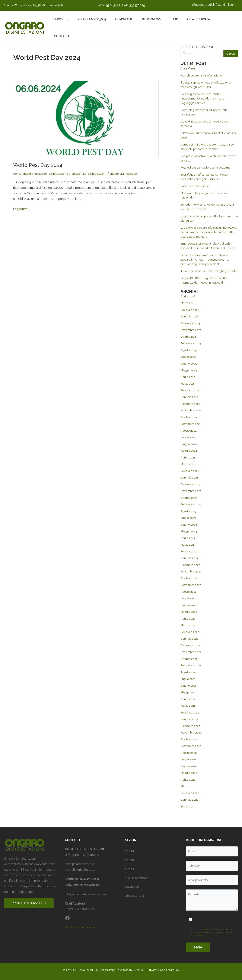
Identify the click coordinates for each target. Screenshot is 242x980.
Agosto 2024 (189, 440)
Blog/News (155, 19)
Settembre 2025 (192, 352)
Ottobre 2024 (190, 426)
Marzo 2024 (189, 473)
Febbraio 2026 (190, 319)
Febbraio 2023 (190, 560)
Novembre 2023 (192, 500)
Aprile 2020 (188, 788)
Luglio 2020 (189, 768)
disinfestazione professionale (72, 174)
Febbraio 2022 (190, 641)
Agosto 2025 (189, 359)
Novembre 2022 (192, 580)
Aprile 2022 (188, 627)
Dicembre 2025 (191, 332)
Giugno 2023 (189, 533)
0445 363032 (111, 5)
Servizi (61, 19)
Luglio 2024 (189, 446)
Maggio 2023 (189, 540)
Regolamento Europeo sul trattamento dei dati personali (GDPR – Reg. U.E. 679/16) (213, 932)
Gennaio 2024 (190, 486)
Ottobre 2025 (190, 346)
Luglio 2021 (188, 688)
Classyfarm (189, 68)
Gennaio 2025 (190, 406)
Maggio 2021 (189, 701)
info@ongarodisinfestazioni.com (214, 5)
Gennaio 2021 (190, 728)
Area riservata (204, 19)
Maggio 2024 (190, 460)
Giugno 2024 (189, 453)
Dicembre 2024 (191, 413)
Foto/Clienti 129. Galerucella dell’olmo (207, 167)
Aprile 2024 (188, 466)
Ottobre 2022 (190, 587)
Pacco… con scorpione (196, 186)
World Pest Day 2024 (40, 165)
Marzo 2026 (189, 312)
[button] (66, 19)
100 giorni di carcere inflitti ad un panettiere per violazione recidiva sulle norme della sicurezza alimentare (207, 232)
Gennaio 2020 (190, 808)
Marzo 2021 (188, 715)
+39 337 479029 (90, 883)
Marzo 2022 (188, 634)
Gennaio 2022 (190, 647)
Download (126, 19)
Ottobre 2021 (190, 668)
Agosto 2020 (189, 762)
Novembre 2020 (192, 741)
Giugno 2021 (189, 695)
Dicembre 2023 (191, 493)
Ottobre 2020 (190, 748)
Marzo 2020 (189, 795)
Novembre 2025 (192, 339)
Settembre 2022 (192, 594)
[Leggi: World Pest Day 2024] (86, 119)
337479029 (137, 5)
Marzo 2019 (188, 815)
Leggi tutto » (22, 208)
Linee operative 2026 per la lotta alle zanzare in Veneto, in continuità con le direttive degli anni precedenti (207, 264)
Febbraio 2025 (190, 399)
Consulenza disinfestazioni (32, 174)
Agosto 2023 (189, 520)
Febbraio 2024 (190, 480)
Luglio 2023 (188, 527)
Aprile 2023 (188, 547)
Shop (178, 19)
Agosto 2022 (189, 601)
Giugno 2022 (189, 614)
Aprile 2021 (188, 708)
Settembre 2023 (192, 513)
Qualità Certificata (138, 876)
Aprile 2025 (188, 386)
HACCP (130, 867)
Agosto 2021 (189, 681)
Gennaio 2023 (190, 567)
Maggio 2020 (190, 782)
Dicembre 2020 (191, 735)
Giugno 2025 (189, 372)
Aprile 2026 (188, 305)
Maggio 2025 (190, 379)
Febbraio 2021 (190, 721)
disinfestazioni (103, 174)
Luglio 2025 (189, 366)
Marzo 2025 (189, 392)
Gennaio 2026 (190, 325)
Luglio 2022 (188, 607)
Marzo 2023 (188, 553)
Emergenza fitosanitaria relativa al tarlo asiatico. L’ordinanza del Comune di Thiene (208, 248)
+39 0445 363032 (90, 877)
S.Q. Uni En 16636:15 (93, 19)
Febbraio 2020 (191, 802)
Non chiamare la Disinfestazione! (203, 75)
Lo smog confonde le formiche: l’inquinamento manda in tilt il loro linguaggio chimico (204, 98)
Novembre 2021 (191, 661)
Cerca (231, 53)
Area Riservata (135, 894)
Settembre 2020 (192, 755)
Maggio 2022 (189, 621)
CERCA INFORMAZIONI (197, 47)
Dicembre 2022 (191, 574)
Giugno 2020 (189, 775)
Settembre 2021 (192, 674)
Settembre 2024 (192, 433)
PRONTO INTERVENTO (30, 902)
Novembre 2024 (192, 419)
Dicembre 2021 (191, 654)
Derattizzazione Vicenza (82, 925)
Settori (130, 858)
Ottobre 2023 (190, 507)
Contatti (61, 36)
